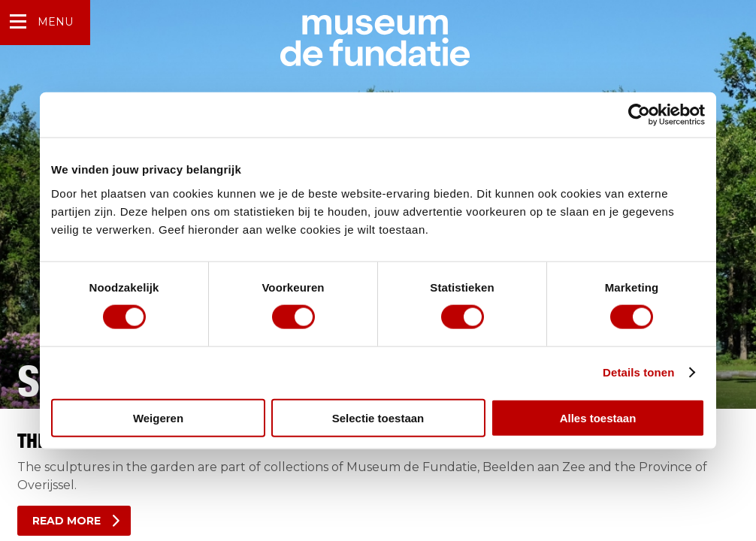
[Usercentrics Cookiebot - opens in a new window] (639, 115)
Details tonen (638, 372)
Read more (67, 521)
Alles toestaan (598, 417)
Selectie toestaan (378, 417)
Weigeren (158, 417)
